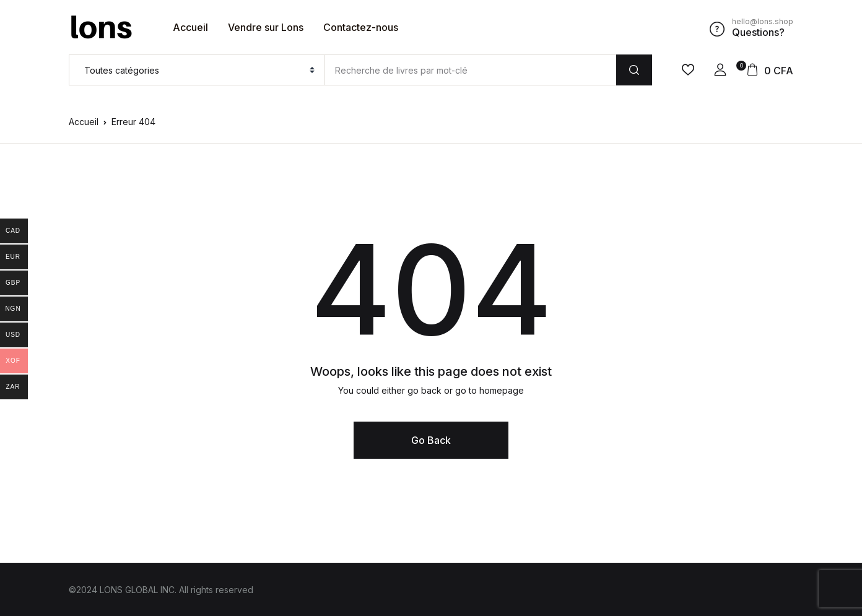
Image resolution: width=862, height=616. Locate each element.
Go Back (431, 440)
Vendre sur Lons (266, 27)
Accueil (190, 27)
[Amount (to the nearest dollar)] (470, 70)
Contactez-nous (361, 27)
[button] (720, 70)
